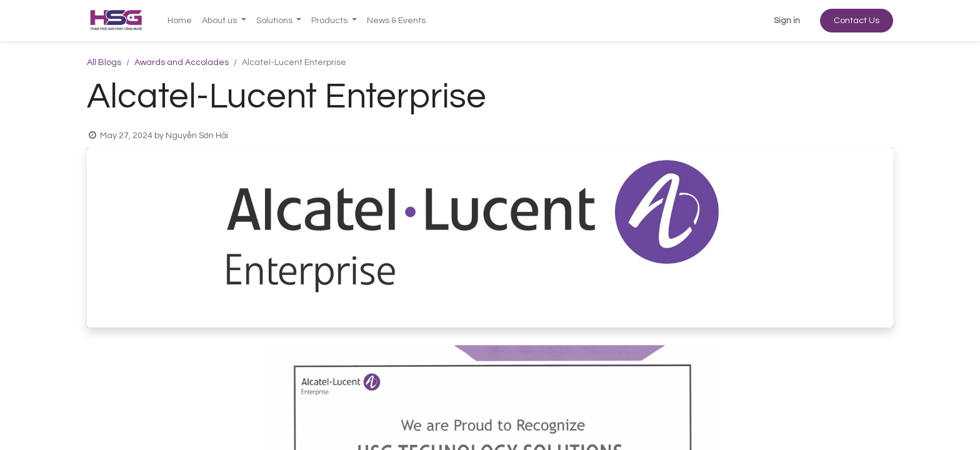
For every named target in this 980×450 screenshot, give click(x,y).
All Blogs (104, 62)
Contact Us (857, 21)
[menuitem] (180, 21)
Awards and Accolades (182, 62)
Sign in (787, 21)
